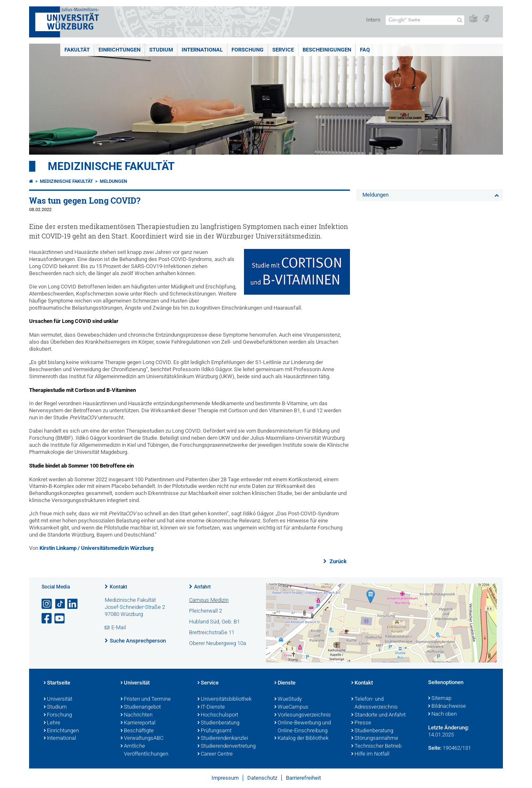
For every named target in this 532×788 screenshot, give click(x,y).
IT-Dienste (211, 707)
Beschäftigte (137, 731)
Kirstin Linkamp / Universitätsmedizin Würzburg (96, 548)
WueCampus (291, 707)
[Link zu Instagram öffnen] (47, 604)
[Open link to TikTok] (60, 604)
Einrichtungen (119, 50)
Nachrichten (137, 715)
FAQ (365, 50)
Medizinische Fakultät (111, 166)
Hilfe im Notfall (370, 754)
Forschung (248, 50)
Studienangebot (141, 707)
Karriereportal (138, 723)
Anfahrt (202, 587)
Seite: (435, 748)
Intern (373, 20)
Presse (361, 723)
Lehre (52, 723)
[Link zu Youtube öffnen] (60, 619)
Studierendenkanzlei (223, 739)
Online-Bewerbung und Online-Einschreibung (303, 727)
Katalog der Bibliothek (301, 739)
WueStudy (288, 699)
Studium (161, 50)
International (202, 50)
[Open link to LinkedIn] (73, 604)
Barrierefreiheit (303, 778)
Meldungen (113, 181)
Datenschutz (262, 778)
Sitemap (440, 699)
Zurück (337, 561)
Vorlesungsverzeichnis (303, 715)
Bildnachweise (447, 707)
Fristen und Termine (146, 699)
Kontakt (118, 587)
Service (283, 50)
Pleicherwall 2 (206, 611)
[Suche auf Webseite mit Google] (425, 20)
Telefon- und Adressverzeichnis (374, 703)
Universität (58, 699)
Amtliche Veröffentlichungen (144, 750)
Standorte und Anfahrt (378, 715)
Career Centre (215, 754)
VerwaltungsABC (142, 739)
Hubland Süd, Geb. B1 (214, 622)
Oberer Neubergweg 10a (218, 643)
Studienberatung (218, 723)
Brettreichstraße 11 (212, 632)
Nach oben (442, 714)
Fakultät (77, 50)
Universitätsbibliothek (224, 699)
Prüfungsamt (214, 731)
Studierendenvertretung (227, 746)
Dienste (285, 683)
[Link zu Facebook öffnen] (47, 619)
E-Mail (119, 627)
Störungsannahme (375, 739)
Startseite (57, 683)
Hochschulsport (218, 715)
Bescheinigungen (327, 50)
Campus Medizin (209, 600)
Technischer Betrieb (376, 746)
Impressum (225, 778)
